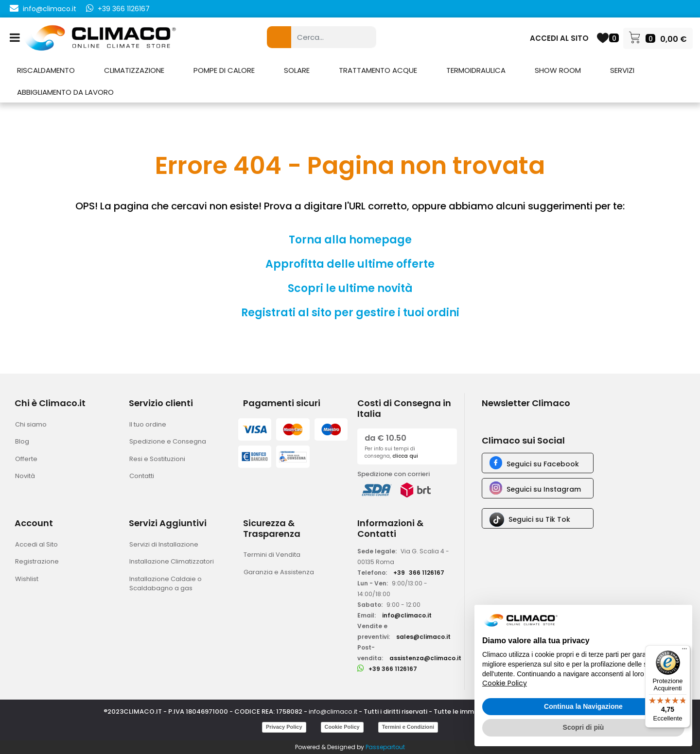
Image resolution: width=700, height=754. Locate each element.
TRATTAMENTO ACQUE (378, 70)
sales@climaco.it (423, 637)
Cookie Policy (342, 727)
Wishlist (27, 579)
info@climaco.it (50, 9)
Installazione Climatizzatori (172, 561)
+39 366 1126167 (124, 9)
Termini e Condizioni (408, 727)
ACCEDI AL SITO (559, 38)
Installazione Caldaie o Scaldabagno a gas (166, 584)
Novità (25, 476)
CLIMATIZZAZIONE (134, 70)
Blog (22, 441)
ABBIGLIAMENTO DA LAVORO (65, 92)
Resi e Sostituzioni (157, 459)
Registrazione (37, 561)
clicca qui (405, 456)
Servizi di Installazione (164, 544)
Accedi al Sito (36, 544)
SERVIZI (622, 70)
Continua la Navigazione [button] (583, 706)
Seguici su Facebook (543, 464)
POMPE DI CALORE (224, 70)
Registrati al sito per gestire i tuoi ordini (350, 313)
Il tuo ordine (148, 424)
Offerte (26, 459)
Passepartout (385, 747)
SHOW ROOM (558, 70)
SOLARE (297, 70)
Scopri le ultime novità (350, 288)
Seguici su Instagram (544, 489)
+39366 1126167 (419, 573)
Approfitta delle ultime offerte (350, 264)
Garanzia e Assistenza (279, 572)
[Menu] (684, 651)
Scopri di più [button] (584, 727)
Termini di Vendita (272, 555)
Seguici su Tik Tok (539, 519)
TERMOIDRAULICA (476, 70)
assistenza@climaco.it (425, 658)
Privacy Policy (284, 727)
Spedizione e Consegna (168, 441)
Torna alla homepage (350, 240)
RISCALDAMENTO (46, 70)
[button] (279, 37)
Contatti (142, 476)
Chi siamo (31, 424)
